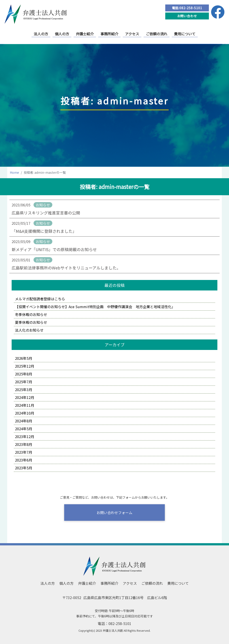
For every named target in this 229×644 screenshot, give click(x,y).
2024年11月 (25, 405)
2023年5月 (24, 468)
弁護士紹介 (85, 34)
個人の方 (62, 34)
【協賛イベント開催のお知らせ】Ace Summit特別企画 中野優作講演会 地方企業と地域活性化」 (95, 307)
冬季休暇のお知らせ (31, 314)
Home (14, 172)
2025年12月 (25, 366)
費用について (185, 34)
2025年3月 (24, 390)
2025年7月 (24, 382)
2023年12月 (25, 436)
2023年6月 (24, 460)
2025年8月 (24, 374)
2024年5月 (24, 429)
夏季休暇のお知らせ (31, 322)
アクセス (132, 34)
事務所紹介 (109, 34)
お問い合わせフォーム (114, 513)
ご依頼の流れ (157, 34)
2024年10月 (25, 413)
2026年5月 (24, 358)
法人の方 (41, 34)
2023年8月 (24, 444)
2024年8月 (24, 421)
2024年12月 (25, 397)
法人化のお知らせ (29, 330)
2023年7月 (24, 452)
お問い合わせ (187, 16)
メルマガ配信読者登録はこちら (40, 299)
